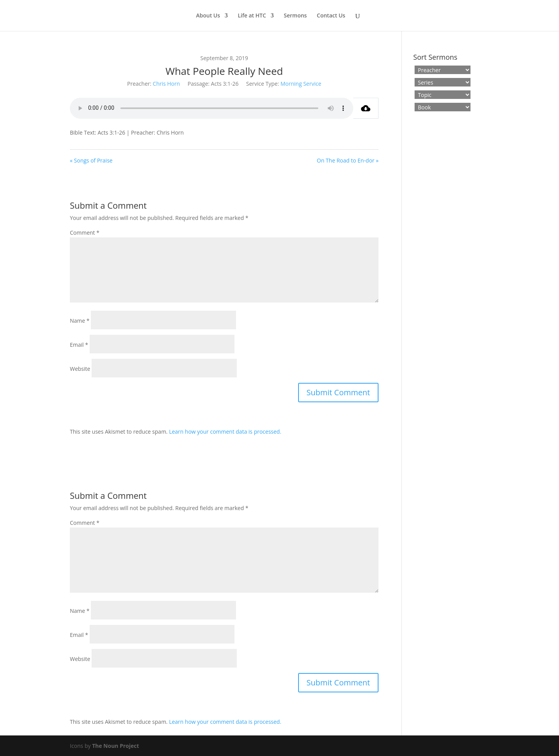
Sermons (295, 16)
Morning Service (301, 84)
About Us (208, 16)
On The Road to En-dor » (348, 160)
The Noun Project (115, 746)
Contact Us (331, 16)
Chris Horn (167, 84)
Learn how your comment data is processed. (225, 432)
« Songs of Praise (91, 160)
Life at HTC (252, 16)
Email (79, 345)
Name (80, 321)
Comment (85, 233)
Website (80, 369)
